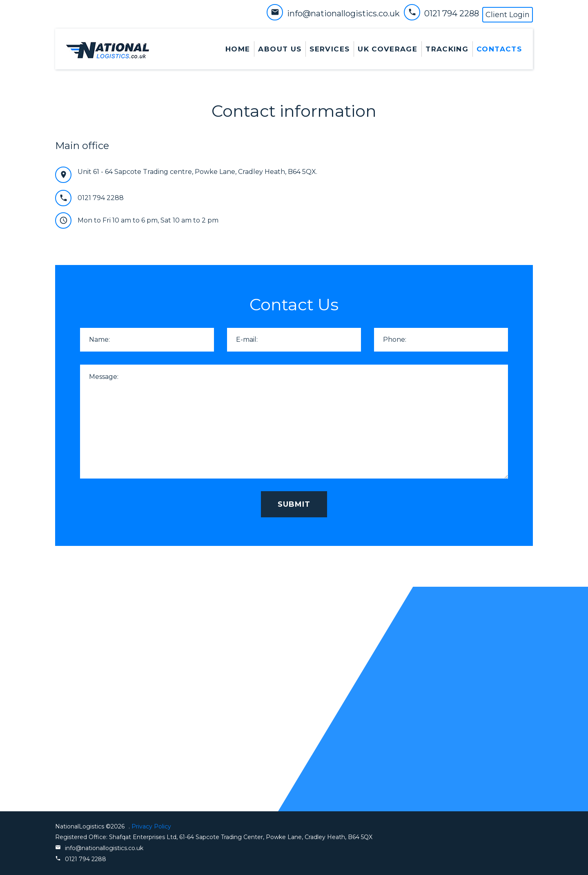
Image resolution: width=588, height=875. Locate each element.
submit (294, 504)
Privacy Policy (150, 826)
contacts (499, 49)
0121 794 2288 (452, 13)
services (330, 49)
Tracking (447, 49)
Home (238, 49)
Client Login (508, 15)
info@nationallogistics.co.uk (343, 13)
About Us (280, 49)
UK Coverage (388, 49)
